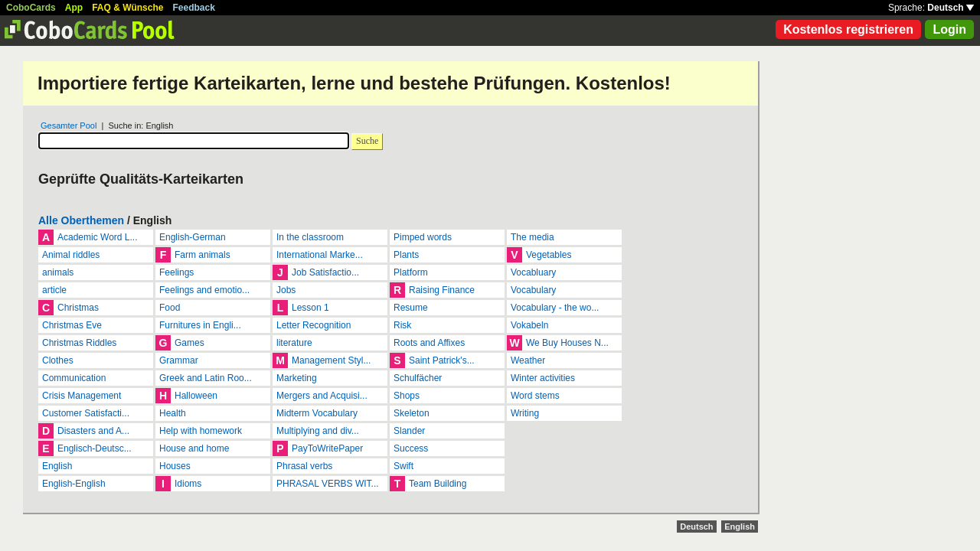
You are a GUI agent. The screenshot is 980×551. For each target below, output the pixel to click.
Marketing (297, 378)
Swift (403, 466)
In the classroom (310, 237)
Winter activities (543, 378)
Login (949, 29)
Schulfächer (418, 378)
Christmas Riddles (79, 343)
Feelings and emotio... (204, 290)
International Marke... (320, 255)
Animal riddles (71, 255)
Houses (175, 466)
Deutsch (951, 8)
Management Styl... (331, 360)
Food (170, 308)
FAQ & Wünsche (127, 8)
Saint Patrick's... (442, 360)
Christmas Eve (72, 325)
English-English (74, 484)
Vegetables (549, 255)
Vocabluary (533, 272)
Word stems (535, 396)
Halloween (196, 396)
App (74, 8)
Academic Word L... (97, 237)
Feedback (194, 8)
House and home (194, 448)
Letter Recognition (314, 325)
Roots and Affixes (429, 343)
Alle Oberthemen (81, 220)
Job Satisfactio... (325, 272)
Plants (406, 255)
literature (294, 343)
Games (189, 343)
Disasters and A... (93, 431)
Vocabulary (533, 290)
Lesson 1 (310, 308)
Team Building (438, 484)
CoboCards (31, 8)
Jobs (286, 290)
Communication (74, 378)
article (54, 290)
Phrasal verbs (304, 466)
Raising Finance (442, 290)
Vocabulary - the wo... (555, 308)
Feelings (176, 272)
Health (173, 413)
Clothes (58, 360)
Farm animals (203, 255)
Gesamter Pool (69, 126)
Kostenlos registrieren (848, 29)
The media (532, 237)
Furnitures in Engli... (200, 325)
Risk (402, 325)
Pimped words (423, 237)
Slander (409, 431)
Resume (411, 308)
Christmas (78, 308)
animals (58, 272)
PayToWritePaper (327, 448)
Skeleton (412, 413)
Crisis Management (82, 396)
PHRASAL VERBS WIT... (328, 484)
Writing (525, 413)
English (57, 466)
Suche (367, 141)
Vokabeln (529, 325)
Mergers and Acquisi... (322, 396)
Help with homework (201, 431)
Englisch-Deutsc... (95, 448)
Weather (528, 360)
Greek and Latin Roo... (206, 378)
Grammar (179, 360)
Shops (407, 396)
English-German (193, 237)
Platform (411, 272)
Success (411, 448)
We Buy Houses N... (567, 343)
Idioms (188, 484)
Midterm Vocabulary (317, 413)
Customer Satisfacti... (86, 413)
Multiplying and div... (318, 431)
